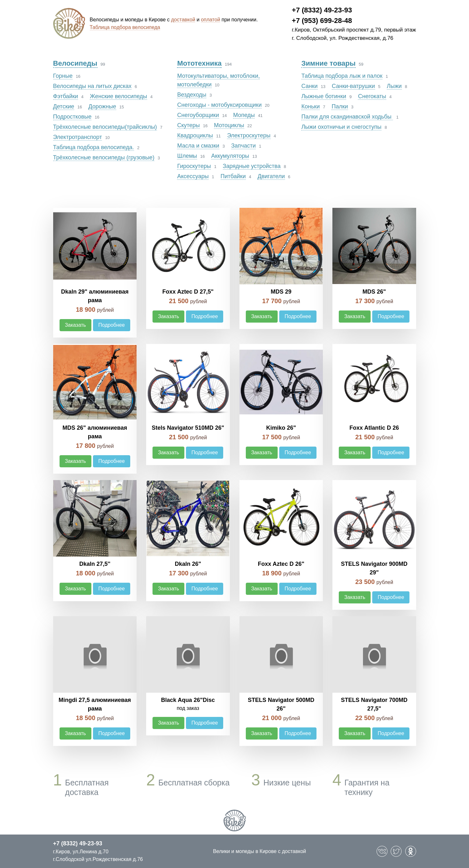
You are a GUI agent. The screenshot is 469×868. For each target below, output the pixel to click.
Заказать (75, 325)
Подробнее (112, 325)
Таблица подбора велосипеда (125, 27)
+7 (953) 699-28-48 (322, 21)
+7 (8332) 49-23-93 (322, 10)
